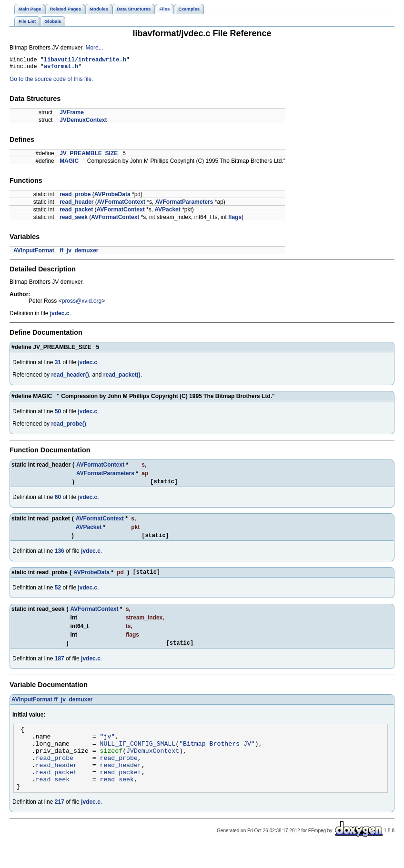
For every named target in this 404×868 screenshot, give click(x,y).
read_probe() (68, 427)
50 (58, 414)
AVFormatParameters (184, 205)
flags (235, 220)
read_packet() (122, 378)
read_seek (74, 220)
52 (58, 595)
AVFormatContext (121, 205)
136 (60, 557)
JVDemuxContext (83, 123)
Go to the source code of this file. (51, 82)
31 (58, 365)
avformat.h (61, 69)
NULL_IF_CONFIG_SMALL (138, 756)
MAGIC (69, 164)
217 (60, 823)
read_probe (75, 197)
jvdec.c (60, 316)
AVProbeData (112, 197)
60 (58, 501)
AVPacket (167, 212)
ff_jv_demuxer (79, 253)
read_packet (76, 212)
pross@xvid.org (82, 304)
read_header (76, 205)
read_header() (70, 378)
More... (94, 48)
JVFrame (72, 115)
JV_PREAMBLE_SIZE (89, 156)
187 (60, 667)
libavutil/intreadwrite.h (85, 61)
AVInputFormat (34, 253)
